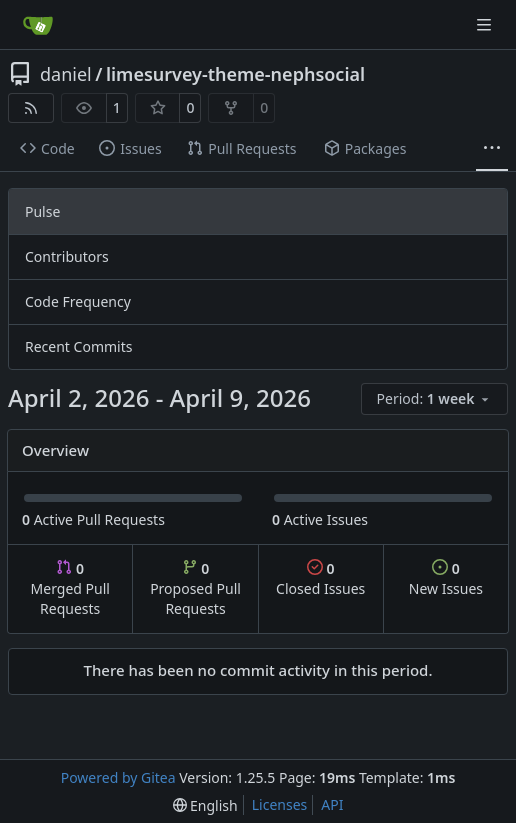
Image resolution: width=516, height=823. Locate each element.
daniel (66, 74)
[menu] (434, 399)
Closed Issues (320, 578)
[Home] (38, 25)
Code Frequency (78, 301)
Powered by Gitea (118, 777)
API (332, 804)
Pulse (42, 211)
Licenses (280, 804)
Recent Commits (78, 346)
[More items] (492, 149)
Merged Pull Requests (70, 588)
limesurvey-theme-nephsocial (235, 74)
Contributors (67, 256)
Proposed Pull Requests (195, 588)
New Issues (446, 578)
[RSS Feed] (31, 108)
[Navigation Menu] (486, 24)
